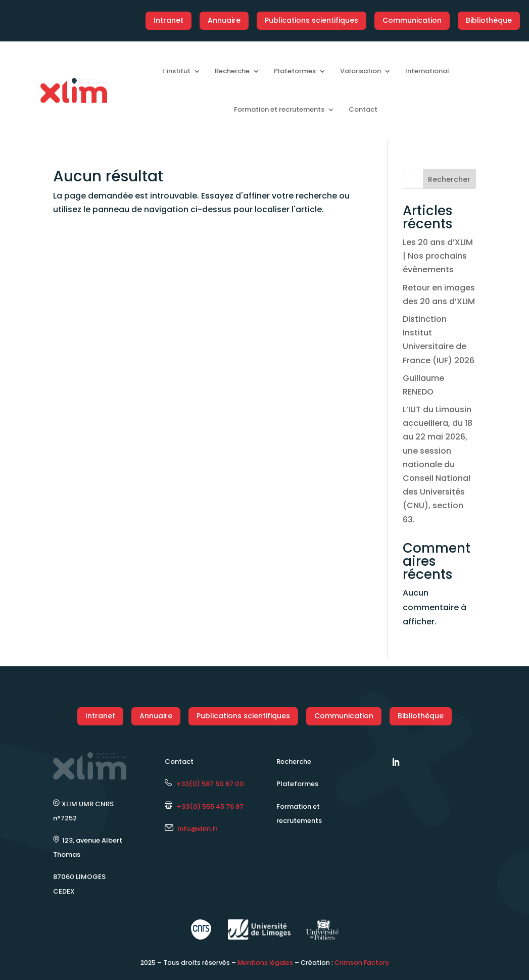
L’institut (176, 71)
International (427, 71)
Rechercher (449, 179)
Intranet (169, 20)
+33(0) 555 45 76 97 (204, 806)
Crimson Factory (362, 963)
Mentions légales (265, 963)
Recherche (232, 71)
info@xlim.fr (198, 829)
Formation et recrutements (279, 109)
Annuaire (224, 20)
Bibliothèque (489, 20)
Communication (412, 20)
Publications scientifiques (311, 20)
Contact (363, 109)
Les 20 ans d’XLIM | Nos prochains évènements (438, 256)
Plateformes (295, 71)
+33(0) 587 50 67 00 (204, 784)
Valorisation (360, 71)
